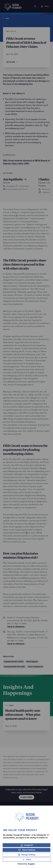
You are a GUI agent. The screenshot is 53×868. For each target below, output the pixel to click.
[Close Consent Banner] (26, 860)
